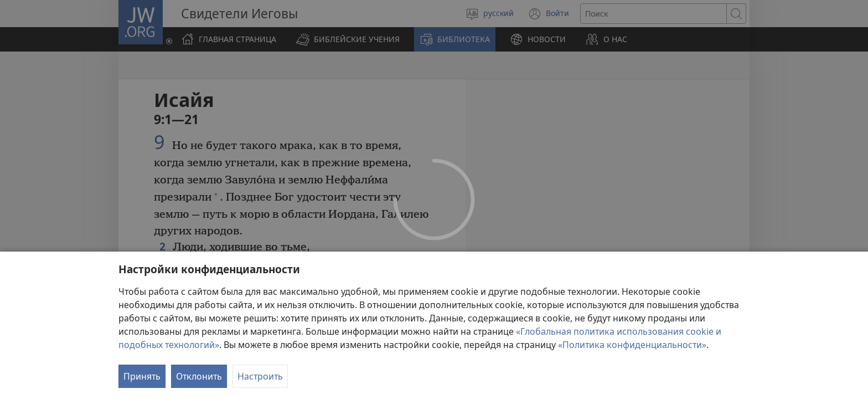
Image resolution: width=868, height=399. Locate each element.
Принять (142, 376)
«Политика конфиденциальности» (632, 345)
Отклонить (199, 376)
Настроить (260, 376)
